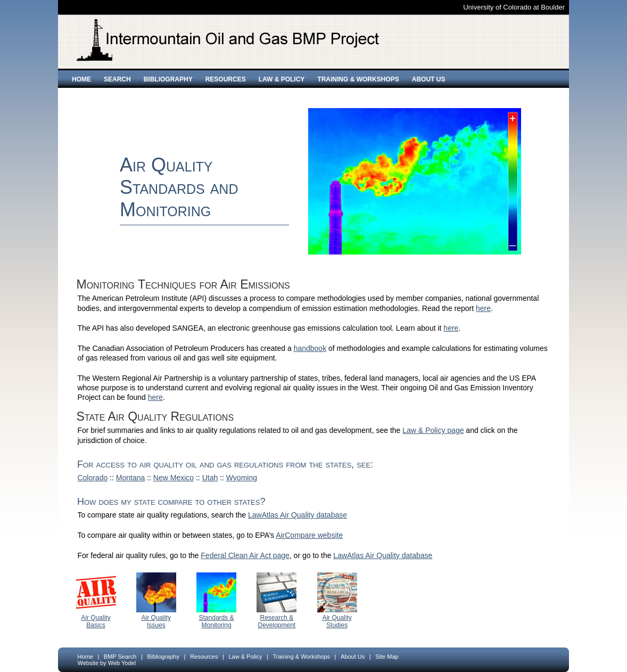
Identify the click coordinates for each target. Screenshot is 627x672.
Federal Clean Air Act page (245, 555)
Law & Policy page (433, 430)
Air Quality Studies (337, 621)
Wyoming (242, 478)
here (483, 308)
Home (81, 79)
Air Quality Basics (96, 621)
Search (117, 79)
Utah (210, 478)
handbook (310, 348)
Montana (130, 478)
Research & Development (277, 621)
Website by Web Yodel (107, 663)
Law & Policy (282, 79)
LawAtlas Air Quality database (298, 515)
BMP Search (120, 657)
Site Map (387, 657)
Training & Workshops (358, 79)
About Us (429, 79)
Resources (226, 79)
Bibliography (168, 79)
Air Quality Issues (156, 621)
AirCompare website (309, 535)
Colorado (92, 478)
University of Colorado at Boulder (514, 7)
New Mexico (174, 478)
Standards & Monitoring (217, 621)
